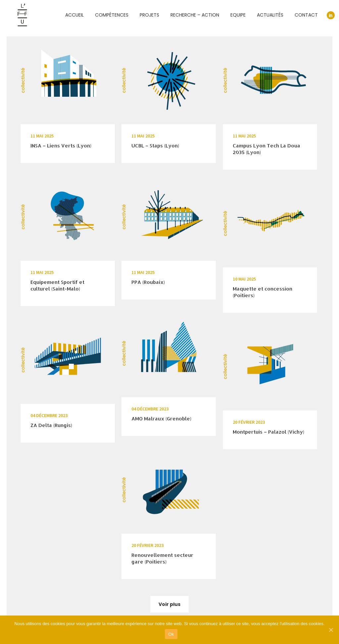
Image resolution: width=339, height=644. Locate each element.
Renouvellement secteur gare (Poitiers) (162, 558)
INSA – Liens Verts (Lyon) (61, 146)
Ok (171, 634)
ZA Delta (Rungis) (51, 425)
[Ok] (331, 630)
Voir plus (169, 604)
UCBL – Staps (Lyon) (155, 146)
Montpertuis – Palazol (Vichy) (268, 432)
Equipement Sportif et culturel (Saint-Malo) (57, 285)
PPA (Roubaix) (148, 282)
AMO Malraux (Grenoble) (161, 419)
